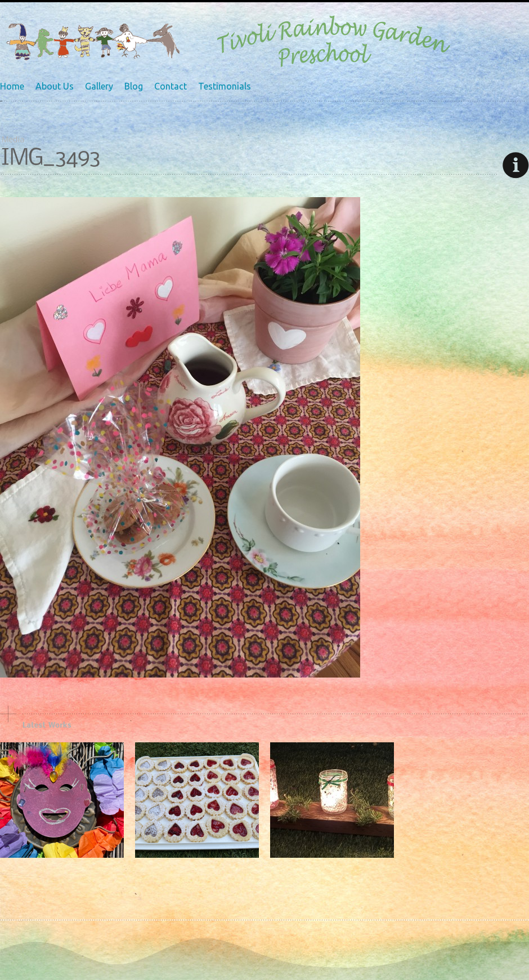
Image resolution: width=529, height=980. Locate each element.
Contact (171, 86)
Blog (134, 86)
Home (12, 86)
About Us (55, 86)
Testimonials (225, 86)
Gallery (99, 86)
